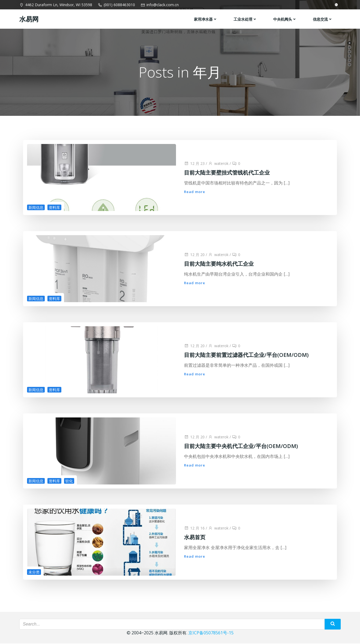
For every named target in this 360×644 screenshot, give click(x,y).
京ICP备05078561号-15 (211, 633)
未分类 (34, 573)
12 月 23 (194, 164)
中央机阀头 (285, 19)
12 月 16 (194, 529)
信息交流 (323, 19)
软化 (69, 481)
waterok (218, 164)
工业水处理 (246, 19)
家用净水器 (206, 19)
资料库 (54, 208)
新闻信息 (36, 208)
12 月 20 (194, 255)
